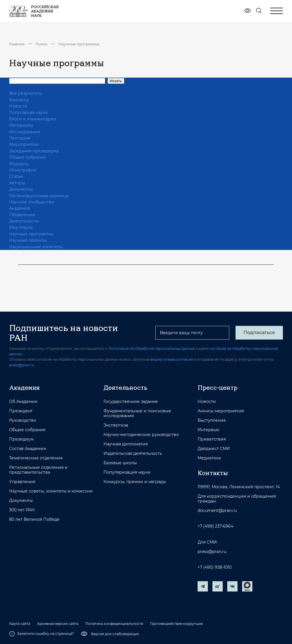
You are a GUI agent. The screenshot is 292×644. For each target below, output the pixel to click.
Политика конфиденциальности (114, 624)
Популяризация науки (127, 472)
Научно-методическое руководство (141, 435)
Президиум (21, 439)
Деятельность (125, 387)
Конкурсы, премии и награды (135, 482)
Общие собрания (27, 157)
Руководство (23, 420)
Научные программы (79, 44)
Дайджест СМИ (214, 449)
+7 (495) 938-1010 (215, 567)
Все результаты (25, 93)
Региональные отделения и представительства (38, 470)
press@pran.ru (22, 365)
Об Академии (23, 402)
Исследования (25, 132)
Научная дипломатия (126, 444)
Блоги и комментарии (33, 119)
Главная (17, 44)
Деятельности (24, 221)
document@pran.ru (217, 511)
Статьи (16, 176)
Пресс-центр (218, 387)
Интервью (208, 430)
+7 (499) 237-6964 (215, 526)
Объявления (22, 215)
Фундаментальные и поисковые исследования (137, 413)
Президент (21, 411)
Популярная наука (28, 112)
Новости (18, 106)
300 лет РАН (22, 510)
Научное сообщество (32, 202)
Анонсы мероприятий (221, 411)
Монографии (23, 170)
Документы (21, 189)
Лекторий (20, 138)
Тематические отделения (36, 458)
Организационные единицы (39, 196)
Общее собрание (27, 430)
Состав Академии (28, 449)
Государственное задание (131, 402)
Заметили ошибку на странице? (41, 634)
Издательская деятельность (133, 454)
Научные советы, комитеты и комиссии (51, 491)
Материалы (21, 125)
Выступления (212, 420)
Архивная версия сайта (58, 624)
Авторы (17, 183)
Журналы (19, 164)
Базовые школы (120, 463)
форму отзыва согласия (172, 359)
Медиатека (209, 458)
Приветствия (212, 439)
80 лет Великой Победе (34, 519)
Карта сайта (20, 624)
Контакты (19, 100)
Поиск (41, 44)
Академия (20, 208)
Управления (22, 482)
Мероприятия (24, 144)
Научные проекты (28, 240)
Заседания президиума (34, 151)
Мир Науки (21, 227)
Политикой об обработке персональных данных (152, 349)
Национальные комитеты (36, 247)
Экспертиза (116, 425)
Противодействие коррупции (177, 624)
